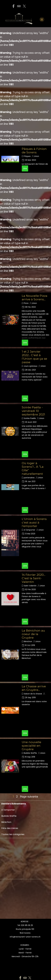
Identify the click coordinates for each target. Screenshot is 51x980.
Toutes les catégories (13, 834)
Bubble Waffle (30, 753)
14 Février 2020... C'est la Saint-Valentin (34, 578)
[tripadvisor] (19, 6)
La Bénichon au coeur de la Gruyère (33, 634)
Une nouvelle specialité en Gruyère (31, 746)
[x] (24, 6)
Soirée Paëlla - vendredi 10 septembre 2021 (33, 411)
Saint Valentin (30, 586)
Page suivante (29, 797)
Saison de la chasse (33, 694)
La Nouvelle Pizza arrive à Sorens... (35, 297)
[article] (26, 159)
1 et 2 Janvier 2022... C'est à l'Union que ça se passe (34, 357)
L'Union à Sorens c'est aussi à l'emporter (34, 522)
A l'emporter (30, 530)
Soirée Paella (30, 418)
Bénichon (28, 642)
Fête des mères (10, 828)
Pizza (26, 303)
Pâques (27, 156)
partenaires (29, 478)
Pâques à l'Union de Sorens (34, 150)
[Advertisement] (10, 900)
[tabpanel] (25, 951)
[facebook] (13, 6)
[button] (42, 8)
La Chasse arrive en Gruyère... (34, 688)
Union (37, 156)
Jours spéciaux (31, 366)
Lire (25, 168)
